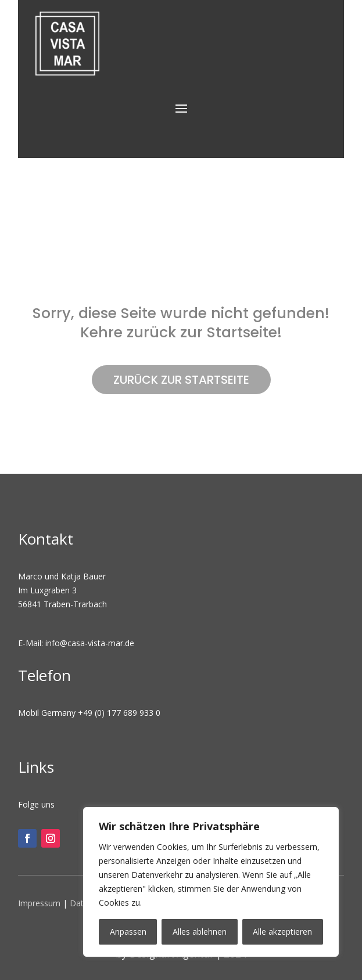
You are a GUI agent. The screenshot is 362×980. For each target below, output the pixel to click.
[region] (211, 882)
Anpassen (128, 932)
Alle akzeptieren (282, 932)
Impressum (39, 903)
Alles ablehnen (200, 932)
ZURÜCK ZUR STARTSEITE (181, 380)
